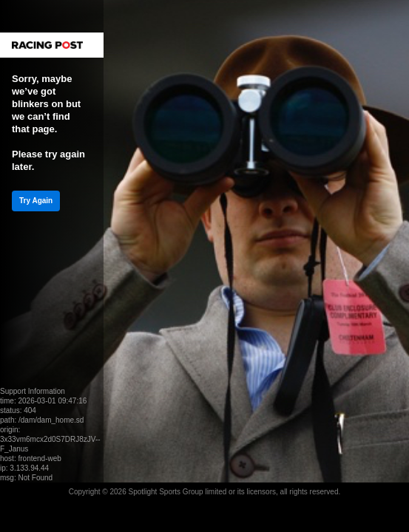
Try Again (36, 201)
